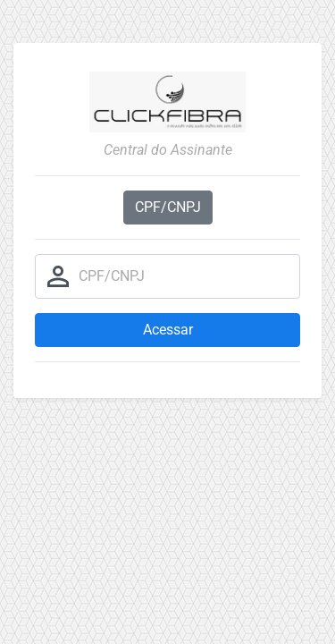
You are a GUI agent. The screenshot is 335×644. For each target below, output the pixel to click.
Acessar (168, 330)
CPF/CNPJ (168, 207)
